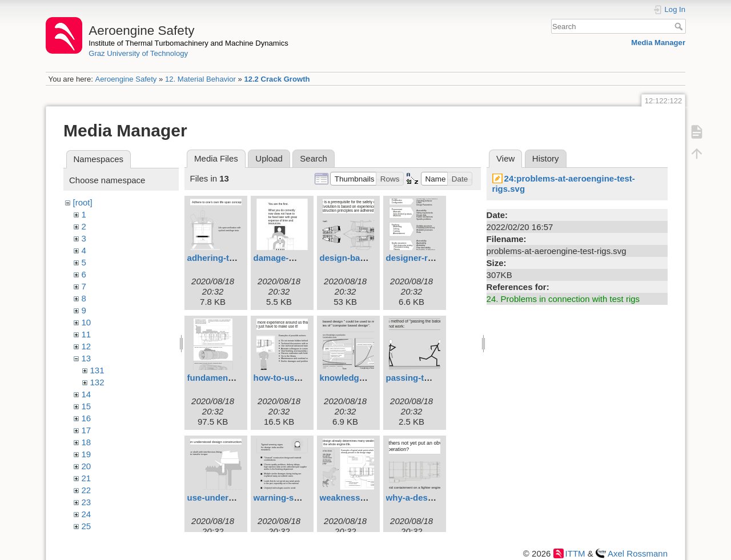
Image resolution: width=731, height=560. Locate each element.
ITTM (575, 553)
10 (87, 322)
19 (87, 454)
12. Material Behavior (200, 79)
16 (87, 418)
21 (87, 478)
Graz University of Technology (138, 53)
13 (87, 358)
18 (87, 442)
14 (87, 394)
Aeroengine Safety (126, 79)
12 (87, 346)
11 (87, 334)
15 (87, 406)
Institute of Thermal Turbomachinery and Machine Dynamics (188, 43)
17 (87, 430)
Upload (269, 158)
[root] (83, 202)
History (546, 158)
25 (87, 526)
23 (87, 502)
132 (97, 382)
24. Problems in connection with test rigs (563, 299)
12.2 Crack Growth (277, 79)
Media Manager (658, 43)
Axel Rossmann (638, 553)
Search (680, 26)
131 (97, 370)
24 (87, 514)
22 (87, 490)
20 (87, 466)
